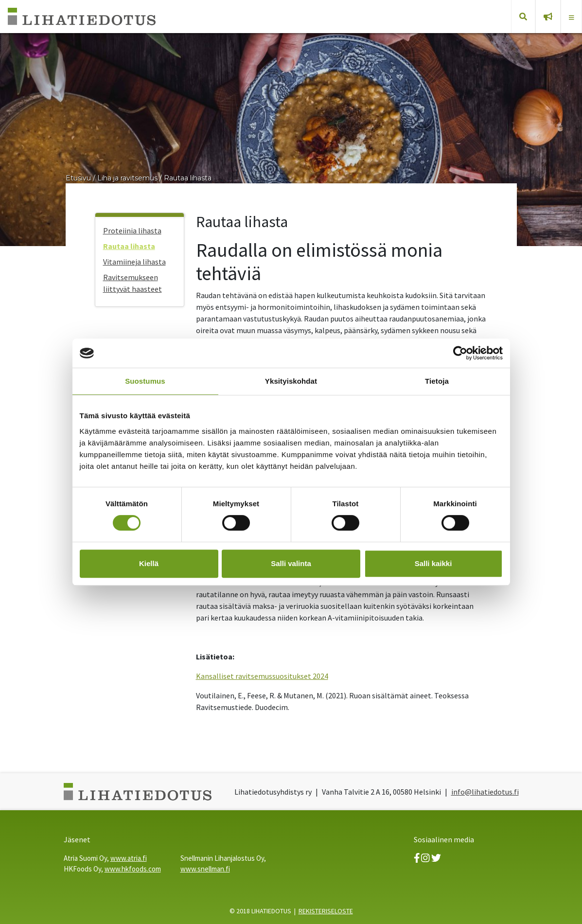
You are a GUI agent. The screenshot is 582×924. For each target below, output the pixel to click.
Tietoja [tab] (437, 381)
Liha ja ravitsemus (127, 178)
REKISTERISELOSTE (326, 911)
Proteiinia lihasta (132, 231)
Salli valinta (291, 563)
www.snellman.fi (205, 869)
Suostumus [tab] (145, 381)
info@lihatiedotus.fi (485, 792)
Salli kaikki (433, 563)
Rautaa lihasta (188, 178)
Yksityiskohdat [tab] (291, 381)
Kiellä (149, 563)
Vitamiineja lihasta (134, 262)
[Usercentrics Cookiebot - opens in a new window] (460, 353)
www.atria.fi (129, 858)
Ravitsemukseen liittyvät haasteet (132, 283)
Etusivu (78, 178)
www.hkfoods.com (133, 869)
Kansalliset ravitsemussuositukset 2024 (262, 676)
